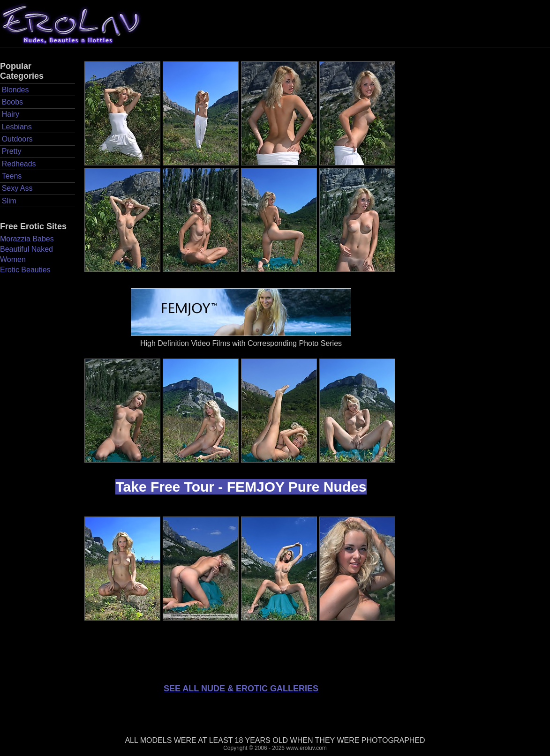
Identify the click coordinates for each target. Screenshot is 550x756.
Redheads (19, 164)
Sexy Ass (17, 188)
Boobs (12, 102)
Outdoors (17, 139)
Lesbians (17, 127)
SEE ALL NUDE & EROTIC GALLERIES (241, 689)
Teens (12, 176)
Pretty (12, 151)
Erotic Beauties (25, 270)
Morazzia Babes (27, 239)
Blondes (15, 90)
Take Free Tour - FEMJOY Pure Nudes (241, 487)
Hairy (11, 114)
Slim (9, 201)
